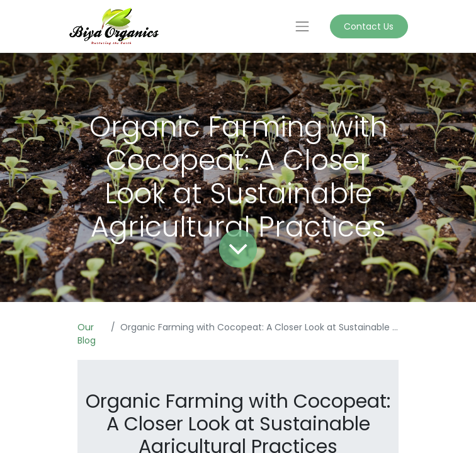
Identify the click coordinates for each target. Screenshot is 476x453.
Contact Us (369, 26)
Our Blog (87, 334)
